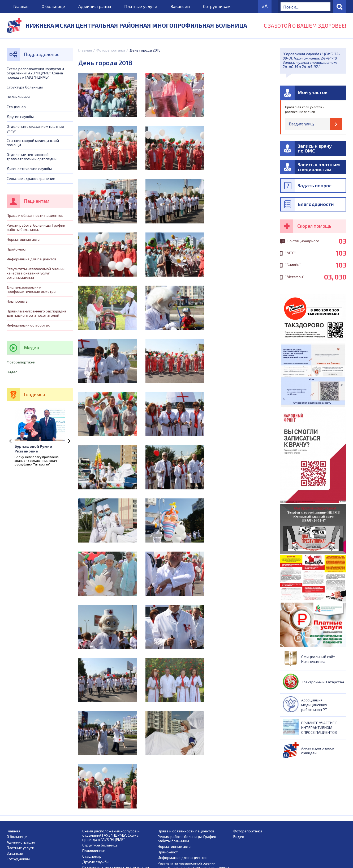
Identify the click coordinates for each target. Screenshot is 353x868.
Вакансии (180, 6)
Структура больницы (25, 87)
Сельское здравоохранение (31, 178)
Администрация (95, 6)
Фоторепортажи (111, 50)
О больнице (53, 6)
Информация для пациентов (32, 259)
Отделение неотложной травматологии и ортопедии (32, 157)
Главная (21, 6)
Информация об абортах (28, 325)
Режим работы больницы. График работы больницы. (36, 227)
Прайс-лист (17, 249)
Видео (12, 372)
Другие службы (20, 117)
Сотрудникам (217, 6)
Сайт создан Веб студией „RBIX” (319, 865)
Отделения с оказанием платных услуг (35, 128)
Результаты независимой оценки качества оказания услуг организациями (36, 273)
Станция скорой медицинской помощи (33, 143)
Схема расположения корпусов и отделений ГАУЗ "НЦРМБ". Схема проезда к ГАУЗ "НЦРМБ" (35, 73)
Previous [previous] (11, 441)
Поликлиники (18, 97)
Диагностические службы (29, 169)
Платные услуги (141, 6)
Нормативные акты (23, 239)
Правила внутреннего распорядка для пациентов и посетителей (36, 313)
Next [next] (69, 441)
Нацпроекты (18, 301)
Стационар (16, 107)
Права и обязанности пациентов (35, 215)
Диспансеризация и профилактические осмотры (31, 289)
